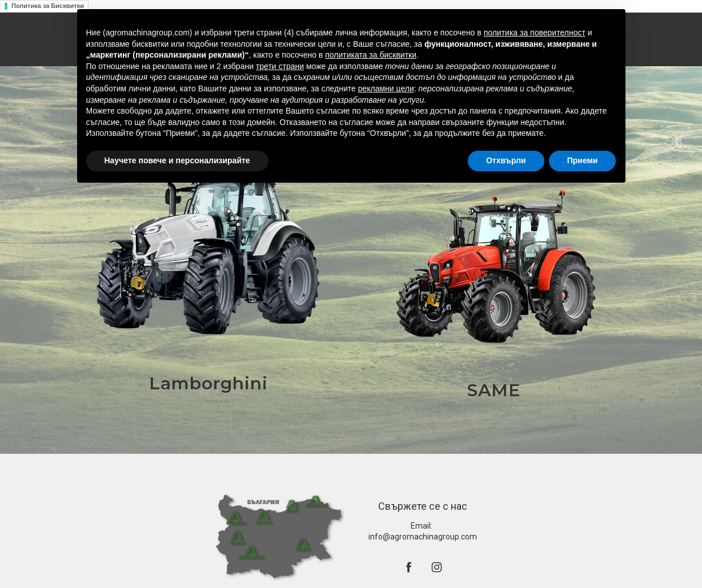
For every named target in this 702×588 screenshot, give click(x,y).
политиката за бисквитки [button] (371, 55)
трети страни (280, 66)
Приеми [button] (583, 160)
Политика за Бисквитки (48, 6)
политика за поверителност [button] (535, 33)
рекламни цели (386, 88)
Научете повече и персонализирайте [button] (177, 160)
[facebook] (409, 567)
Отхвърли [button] (506, 160)
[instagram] (437, 567)
